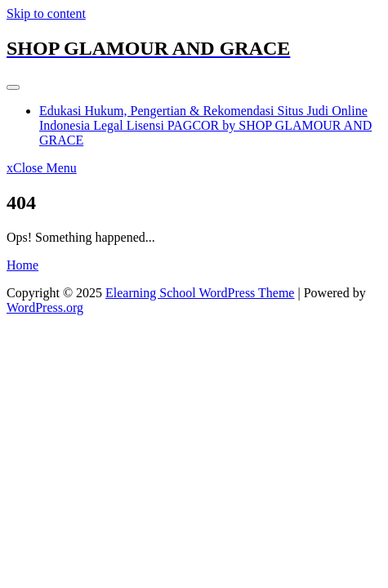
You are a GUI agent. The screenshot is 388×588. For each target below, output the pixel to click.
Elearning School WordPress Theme (200, 293)
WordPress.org (45, 307)
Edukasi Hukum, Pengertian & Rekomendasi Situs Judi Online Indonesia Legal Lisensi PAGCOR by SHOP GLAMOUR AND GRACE (205, 125)
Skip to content (46, 13)
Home (22, 265)
